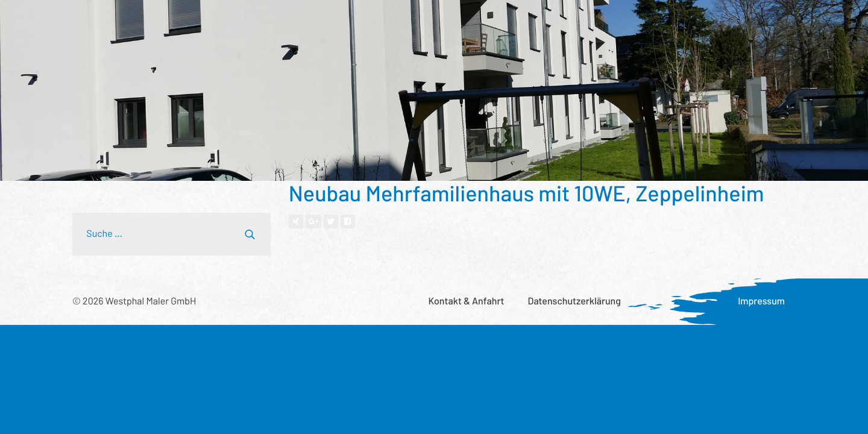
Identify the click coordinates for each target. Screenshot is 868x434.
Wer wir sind (341, 21)
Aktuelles (621, 21)
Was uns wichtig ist (541, 21)
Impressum (761, 301)
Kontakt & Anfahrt (466, 301)
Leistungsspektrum (187, 21)
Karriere (678, 21)
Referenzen (272, 21)
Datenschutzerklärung (574, 301)
